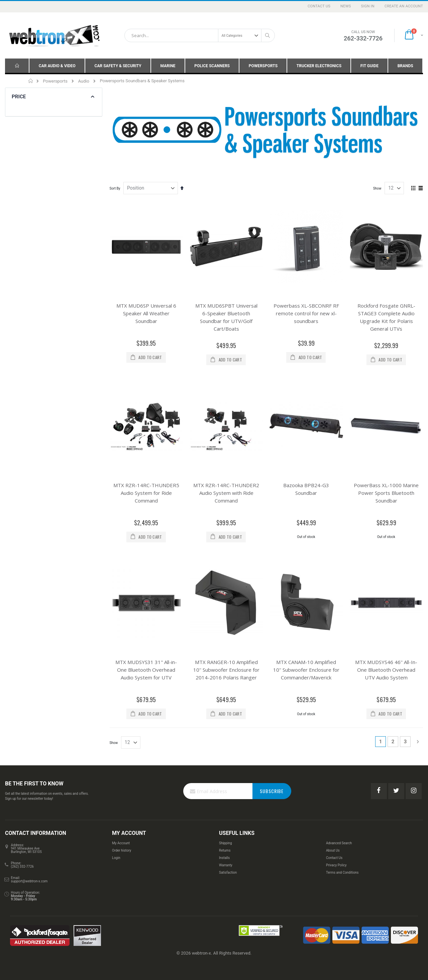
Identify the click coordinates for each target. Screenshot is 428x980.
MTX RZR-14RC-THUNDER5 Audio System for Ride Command (146, 493)
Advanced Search (339, 843)
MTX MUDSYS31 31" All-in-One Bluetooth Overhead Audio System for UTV (146, 670)
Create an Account (404, 6)
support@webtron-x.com (29, 881)
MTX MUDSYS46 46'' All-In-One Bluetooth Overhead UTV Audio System (386, 670)
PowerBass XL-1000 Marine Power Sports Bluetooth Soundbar (386, 493)
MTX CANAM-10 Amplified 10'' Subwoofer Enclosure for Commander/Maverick (306, 670)
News (346, 6)
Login (116, 858)
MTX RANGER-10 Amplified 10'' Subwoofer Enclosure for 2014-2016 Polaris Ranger (226, 670)
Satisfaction (228, 873)
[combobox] (200, 35)
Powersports (55, 81)
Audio (83, 81)
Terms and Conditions (342, 873)
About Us (333, 850)
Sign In (368, 6)
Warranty (226, 865)
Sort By (115, 188)
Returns (225, 850)
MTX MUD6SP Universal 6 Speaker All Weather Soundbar (146, 313)
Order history (122, 850)
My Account (121, 843)
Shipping (226, 843)
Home (31, 81)
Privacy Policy (336, 865)
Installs (224, 858)
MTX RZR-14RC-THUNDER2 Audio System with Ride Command (226, 493)
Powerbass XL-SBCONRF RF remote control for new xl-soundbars (306, 313)
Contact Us (319, 6)
